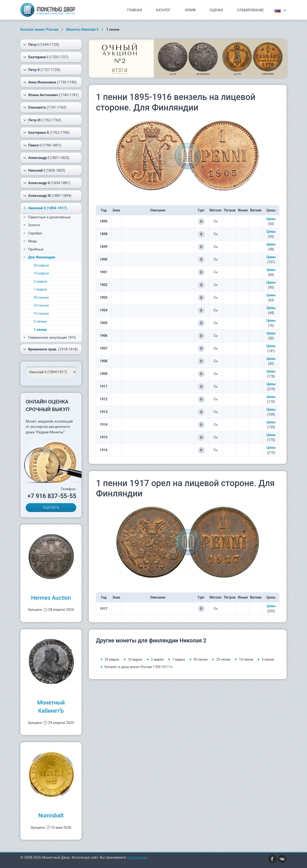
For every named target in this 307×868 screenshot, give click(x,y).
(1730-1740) (50, 82)
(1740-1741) (51, 95)
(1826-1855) (44, 170)
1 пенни (40, 330)
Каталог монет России (39, 29)
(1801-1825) (46, 158)
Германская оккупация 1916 (50, 338)
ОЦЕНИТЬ (51, 507)
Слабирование (251, 10)
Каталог (163, 10)
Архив (190, 10)
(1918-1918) (50, 349)
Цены (271, 219)
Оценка (216, 10)
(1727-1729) (42, 70)
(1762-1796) (46, 133)
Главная (134, 10)
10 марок (41, 273)
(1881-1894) (47, 196)
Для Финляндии (39, 257)
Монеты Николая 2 (82, 29)
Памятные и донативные (47, 217)
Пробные (33, 249)
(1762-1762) (42, 120)
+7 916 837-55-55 (52, 496)
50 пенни (41, 297)
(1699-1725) (41, 45)
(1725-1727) (46, 57)
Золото (32, 225)
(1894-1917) (45, 208)
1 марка (40, 289)
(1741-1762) (45, 107)
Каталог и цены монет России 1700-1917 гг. (139, 667)
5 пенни (40, 321)
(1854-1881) (47, 183)
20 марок (41, 265)
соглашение (137, 857)
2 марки (40, 281)
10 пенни (41, 314)
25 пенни (41, 305)
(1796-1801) (42, 145)
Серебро (33, 233)
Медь (30, 241)
